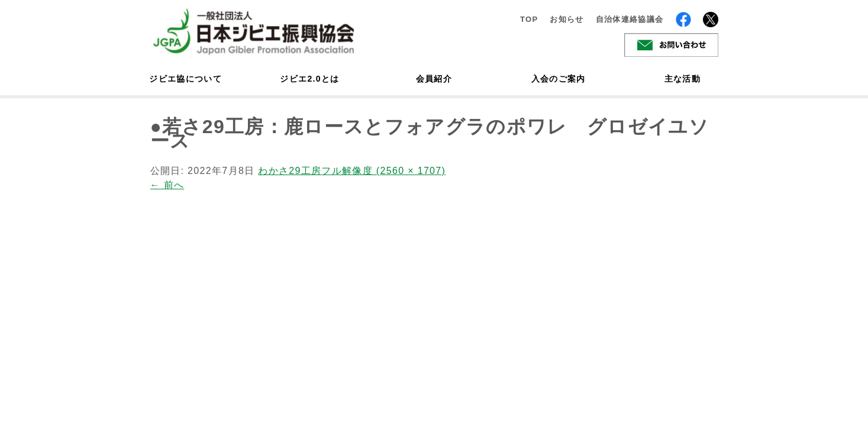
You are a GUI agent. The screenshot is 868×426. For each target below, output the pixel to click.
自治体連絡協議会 (630, 19)
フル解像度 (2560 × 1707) (383, 171)
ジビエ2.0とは (309, 79)
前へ (167, 185)
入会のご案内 (559, 79)
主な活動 (683, 79)
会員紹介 (434, 79)
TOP (529, 19)
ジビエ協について (186, 79)
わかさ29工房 (290, 171)
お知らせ (567, 19)
